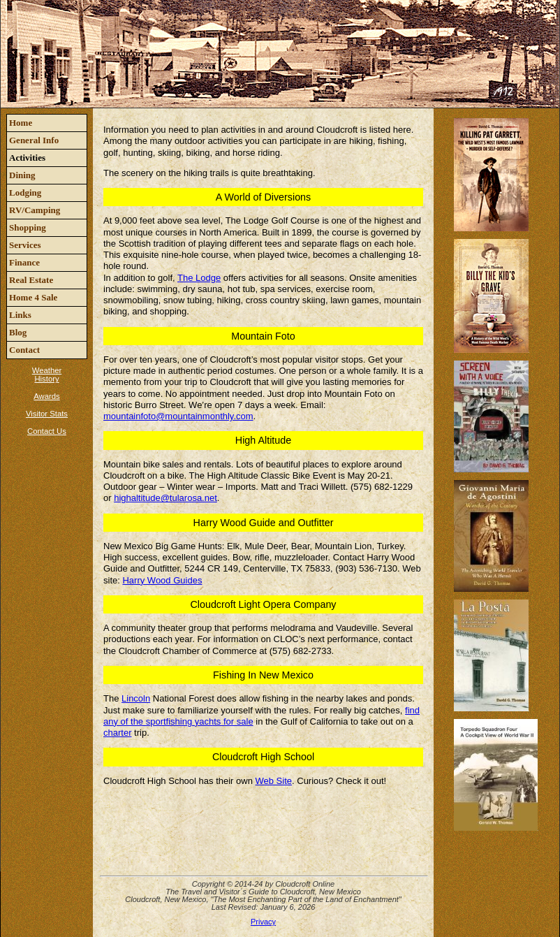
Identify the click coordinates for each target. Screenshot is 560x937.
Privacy (263, 922)
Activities (27, 158)
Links (20, 315)
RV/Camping (35, 210)
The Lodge (199, 278)
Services (25, 245)
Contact (24, 350)
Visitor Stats (47, 414)
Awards (46, 396)
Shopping (28, 227)
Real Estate (31, 280)
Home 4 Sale (33, 297)
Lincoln (136, 698)
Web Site (274, 781)
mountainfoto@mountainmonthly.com (178, 416)
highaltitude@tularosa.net (165, 498)
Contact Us (47, 431)
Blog (18, 332)
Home (21, 123)
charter (117, 733)
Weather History (47, 375)
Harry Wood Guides (162, 580)
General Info (34, 140)
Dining (22, 175)
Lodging (25, 193)
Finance (24, 262)
